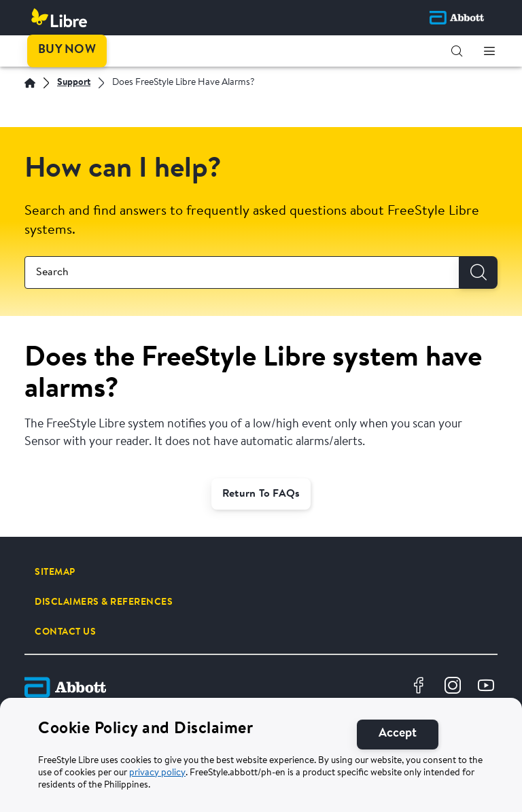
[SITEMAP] (55, 572)
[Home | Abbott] (30, 83)
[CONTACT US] (65, 632)
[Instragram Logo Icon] (454, 687)
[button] (457, 51)
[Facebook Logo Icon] (420, 687)
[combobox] (242, 272)
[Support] (74, 83)
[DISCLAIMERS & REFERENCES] (104, 602)
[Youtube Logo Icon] (488, 687)
